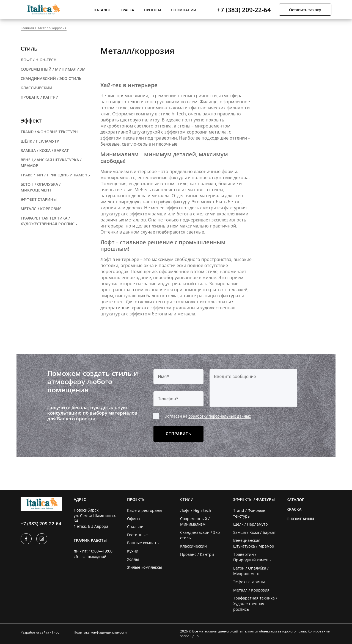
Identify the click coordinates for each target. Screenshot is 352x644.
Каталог (102, 10)
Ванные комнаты (143, 543)
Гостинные (137, 535)
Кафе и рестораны (145, 510)
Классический (193, 546)
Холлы (133, 559)
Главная (27, 28)
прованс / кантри (40, 97)
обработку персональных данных (220, 416)
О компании (183, 10)
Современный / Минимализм (195, 521)
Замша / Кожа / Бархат (255, 532)
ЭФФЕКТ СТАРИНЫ (39, 199)
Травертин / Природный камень (252, 557)
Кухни (133, 551)
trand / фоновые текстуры (50, 132)
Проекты (152, 10)
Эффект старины (249, 582)
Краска (127, 10)
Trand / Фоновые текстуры (249, 513)
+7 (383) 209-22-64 (244, 10)
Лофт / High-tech (196, 510)
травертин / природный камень (55, 175)
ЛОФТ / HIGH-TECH (39, 60)
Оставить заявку (305, 10)
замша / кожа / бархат (45, 150)
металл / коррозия (41, 209)
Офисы (134, 519)
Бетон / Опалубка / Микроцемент (251, 571)
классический (36, 88)
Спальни (135, 527)
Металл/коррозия (52, 28)
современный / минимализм (53, 69)
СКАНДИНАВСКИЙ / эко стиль (51, 78)
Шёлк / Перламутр (251, 524)
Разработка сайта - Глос (40, 632)
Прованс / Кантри (197, 554)
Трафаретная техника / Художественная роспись (255, 604)
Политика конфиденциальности (100, 632)
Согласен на (208, 416)
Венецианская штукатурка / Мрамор (254, 543)
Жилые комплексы (145, 567)
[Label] (253, 388)
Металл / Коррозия (251, 590)
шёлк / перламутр (40, 141)
